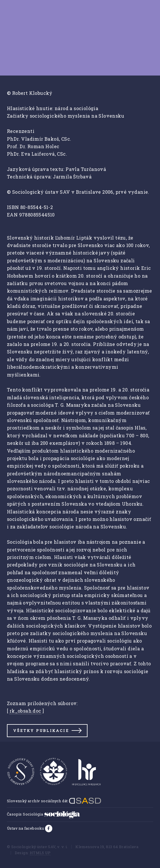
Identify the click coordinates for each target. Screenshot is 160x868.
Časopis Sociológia (44, 814)
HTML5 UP (40, 853)
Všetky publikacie (41, 730)
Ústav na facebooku (26, 828)
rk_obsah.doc (25, 711)
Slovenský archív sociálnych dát (54, 801)
